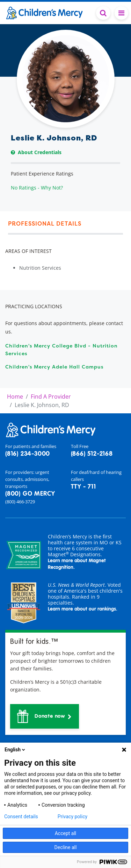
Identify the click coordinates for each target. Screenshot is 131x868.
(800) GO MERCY (30, 494)
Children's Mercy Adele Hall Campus (54, 367)
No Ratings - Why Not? (37, 188)
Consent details (21, 817)
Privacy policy (72, 817)
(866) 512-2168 (92, 454)
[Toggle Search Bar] (103, 13)
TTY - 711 (83, 487)
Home (15, 397)
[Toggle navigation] (121, 13)
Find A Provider (51, 397)
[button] (45, 716)
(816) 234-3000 (28, 454)
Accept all (66, 833)
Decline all (66, 847)
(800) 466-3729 (20, 502)
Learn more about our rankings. (83, 609)
